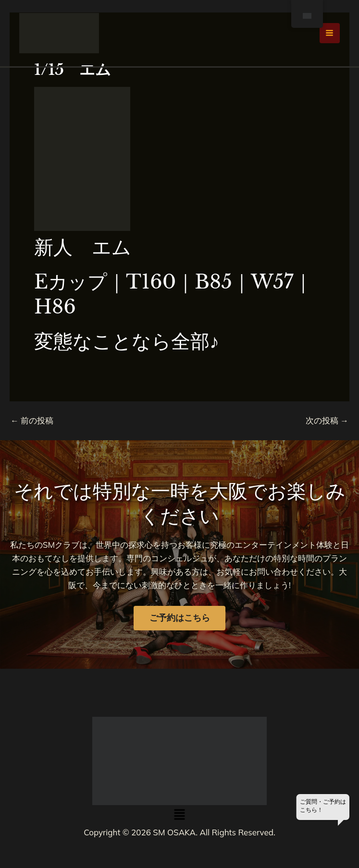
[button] (179, 815)
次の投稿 (327, 420)
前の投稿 (32, 420)
